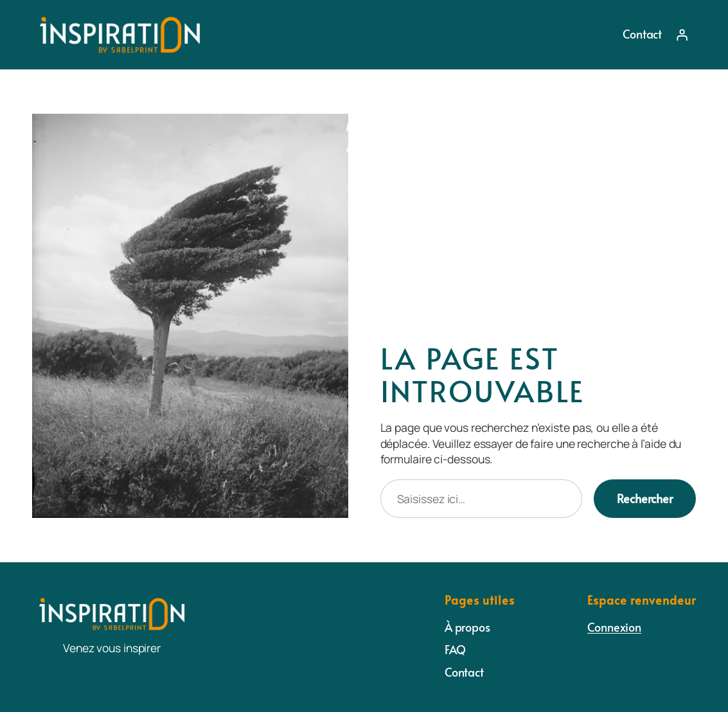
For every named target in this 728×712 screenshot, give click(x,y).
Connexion (614, 627)
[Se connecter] (682, 35)
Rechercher (645, 499)
